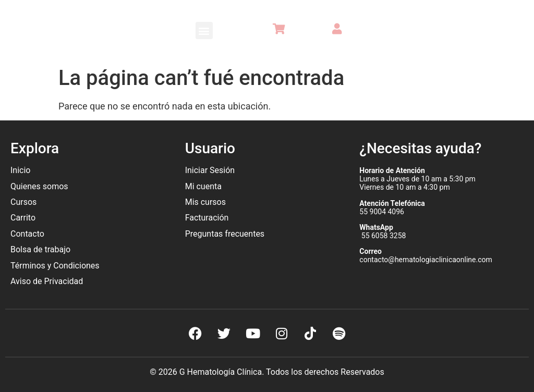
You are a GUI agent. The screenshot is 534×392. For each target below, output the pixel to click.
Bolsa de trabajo (40, 249)
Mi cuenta (203, 186)
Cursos (23, 202)
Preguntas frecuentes (226, 234)
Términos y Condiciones (55, 266)
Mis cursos (205, 202)
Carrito (23, 218)
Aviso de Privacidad (47, 281)
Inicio (20, 170)
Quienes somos (40, 186)
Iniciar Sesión (210, 170)
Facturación (207, 218)
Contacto (27, 234)
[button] (204, 30)
